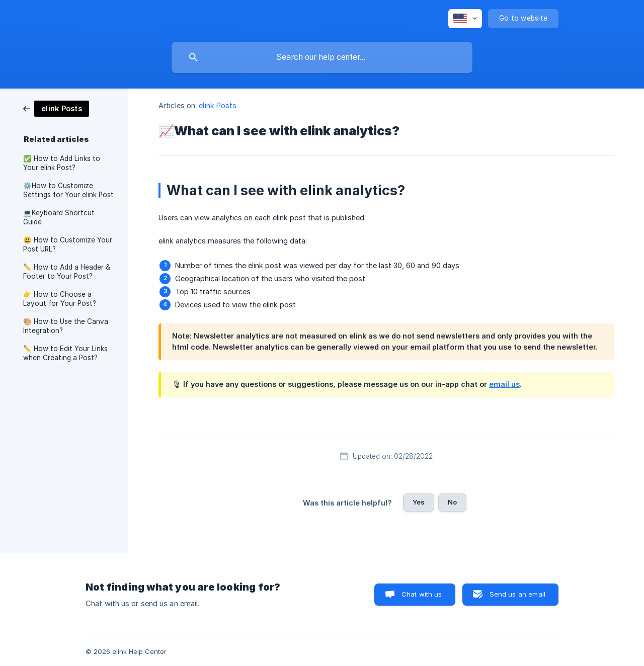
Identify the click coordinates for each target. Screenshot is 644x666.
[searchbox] (322, 57)
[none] (465, 19)
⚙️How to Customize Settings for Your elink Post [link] (68, 190)
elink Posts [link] (218, 105)
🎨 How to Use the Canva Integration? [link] (66, 326)
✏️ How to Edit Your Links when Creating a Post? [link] (65, 353)
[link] (56, 108)
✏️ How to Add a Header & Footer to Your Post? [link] (67, 272)
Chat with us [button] (422, 594)
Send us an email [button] (517, 594)
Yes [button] (419, 502)
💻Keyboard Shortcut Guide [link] (59, 217)
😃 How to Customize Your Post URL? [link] (68, 244)
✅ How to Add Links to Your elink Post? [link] (62, 163)
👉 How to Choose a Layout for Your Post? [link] (60, 299)
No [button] (452, 502)
